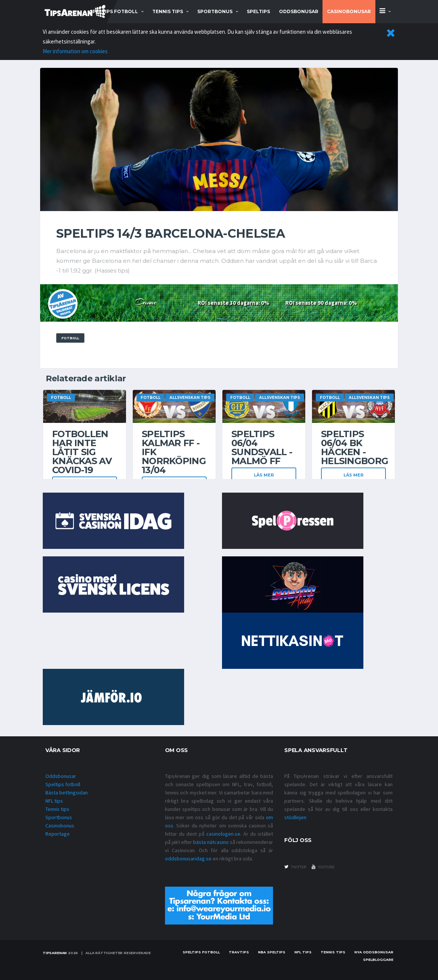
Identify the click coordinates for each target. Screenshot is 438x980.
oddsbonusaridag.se (188, 859)
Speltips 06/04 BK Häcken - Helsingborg (355, 447)
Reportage (58, 834)
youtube (323, 867)
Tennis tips (57, 809)
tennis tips (168, 11)
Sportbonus (59, 817)
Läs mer (264, 475)
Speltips (258, 11)
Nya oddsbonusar (374, 952)
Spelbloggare (378, 960)
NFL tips (54, 801)
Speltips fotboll (63, 784)
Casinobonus (60, 826)
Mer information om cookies (75, 51)
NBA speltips (272, 952)
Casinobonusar (349, 11)
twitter (295, 867)
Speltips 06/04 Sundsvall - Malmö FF (262, 447)
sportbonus (215, 11)
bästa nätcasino (211, 842)
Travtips (239, 952)
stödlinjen (295, 817)
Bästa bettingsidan (67, 793)
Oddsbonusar (299, 11)
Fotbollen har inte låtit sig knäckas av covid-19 (82, 452)
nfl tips (303, 952)
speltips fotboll (114, 11)
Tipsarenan (55, 953)
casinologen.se (223, 834)
